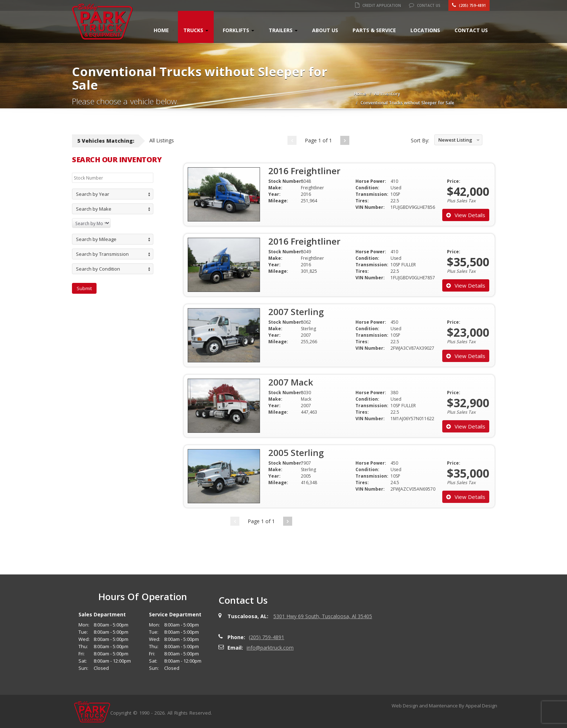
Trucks (196, 30)
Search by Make (94, 209)
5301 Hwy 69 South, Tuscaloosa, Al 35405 (323, 616)
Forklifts (238, 30)
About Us (325, 30)
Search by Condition (98, 269)
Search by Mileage (96, 239)
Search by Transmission (102, 254)
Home (161, 30)
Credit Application (378, 5)
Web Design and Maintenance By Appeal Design (444, 706)
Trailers (283, 30)
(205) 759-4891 (469, 5)
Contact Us (425, 5)
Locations (425, 30)
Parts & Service (374, 30)
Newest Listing (455, 140)
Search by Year (93, 194)
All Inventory (387, 94)
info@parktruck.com (270, 648)
